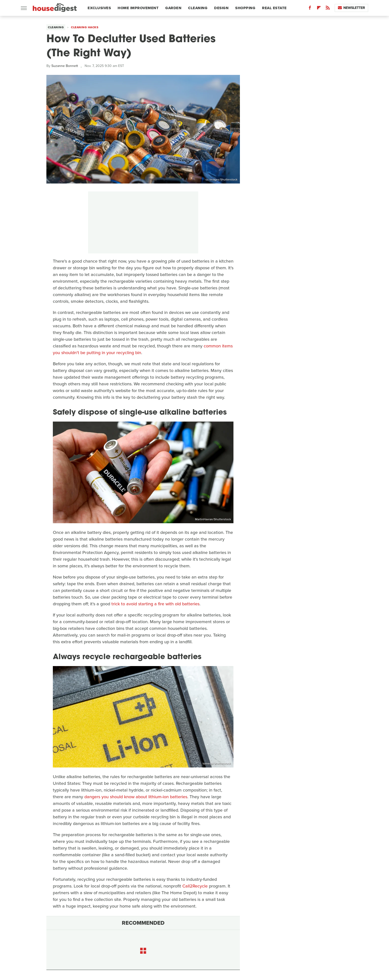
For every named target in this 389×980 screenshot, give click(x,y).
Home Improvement (138, 8)
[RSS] (328, 9)
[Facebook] (310, 9)
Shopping (245, 8)
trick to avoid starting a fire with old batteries (155, 604)
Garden (173, 8)
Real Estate (274, 8)
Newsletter (351, 8)
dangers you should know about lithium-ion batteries (136, 797)
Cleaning (198, 8)
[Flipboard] (319, 9)
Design (221, 8)
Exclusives (99, 8)
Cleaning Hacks (85, 27)
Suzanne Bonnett (65, 66)
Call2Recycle (195, 886)
